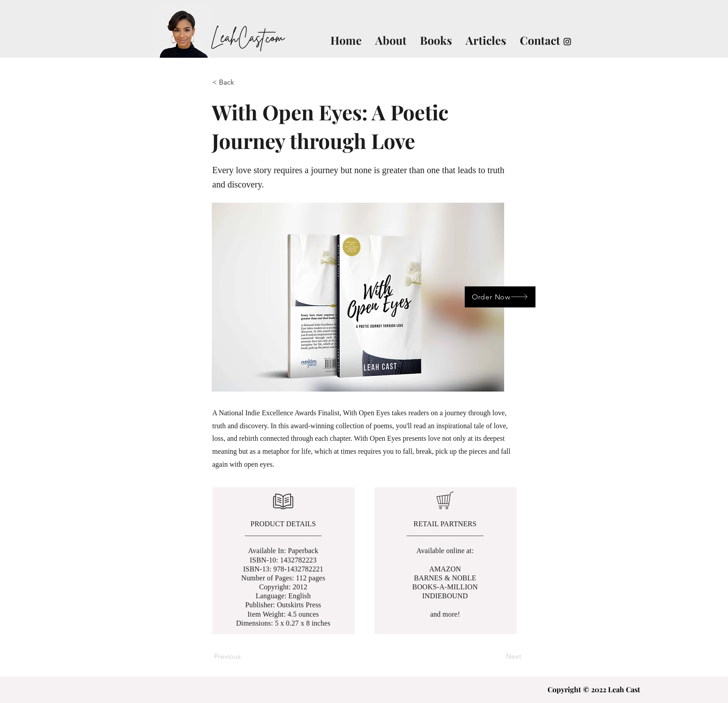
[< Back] (242, 82)
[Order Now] (500, 297)
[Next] (499, 656)
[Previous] (244, 656)
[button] (358, 297)
